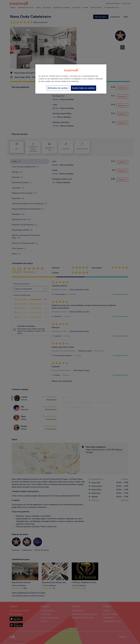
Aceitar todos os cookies (84, 88)
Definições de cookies (58, 88)
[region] (71, 79)
